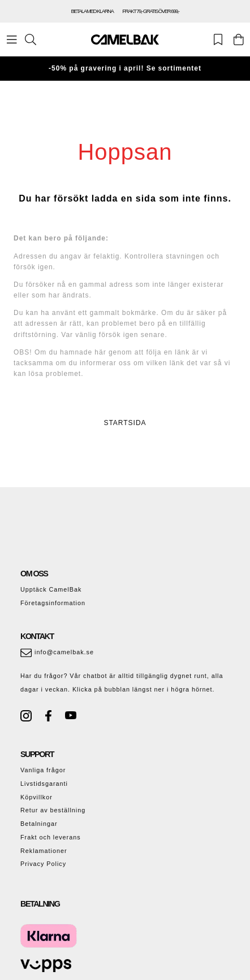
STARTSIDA (125, 423)
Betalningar (39, 824)
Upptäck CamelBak (51, 589)
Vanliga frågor (43, 770)
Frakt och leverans (51, 837)
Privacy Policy (43, 864)
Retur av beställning (53, 810)
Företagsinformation (53, 603)
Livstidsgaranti (44, 784)
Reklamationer (44, 851)
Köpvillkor (36, 797)
